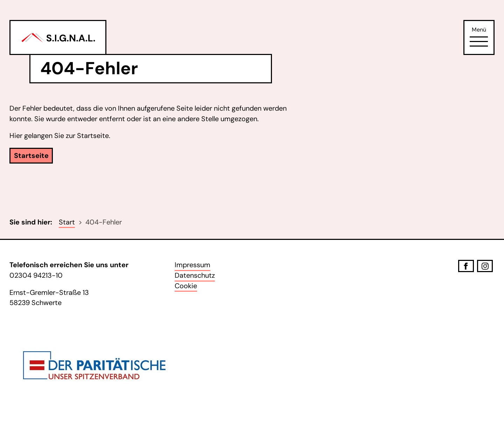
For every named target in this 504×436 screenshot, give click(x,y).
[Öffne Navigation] (479, 42)
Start (67, 222)
